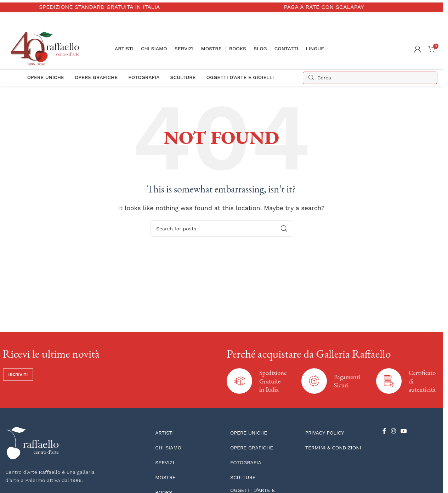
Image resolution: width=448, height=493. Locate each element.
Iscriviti (18, 376)
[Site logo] (48, 49)
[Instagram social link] (393, 433)
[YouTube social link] (404, 433)
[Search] (370, 79)
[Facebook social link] (384, 433)
